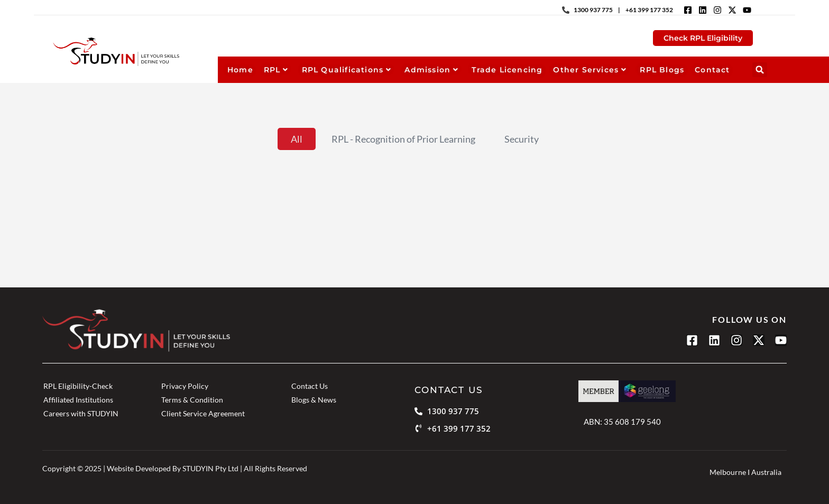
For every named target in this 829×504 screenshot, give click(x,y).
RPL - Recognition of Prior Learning (403, 139)
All (297, 139)
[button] (760, 70)
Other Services (590, 70)
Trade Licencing (507, 70)
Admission (431, 70)
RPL (276, 70)
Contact (712, 70)
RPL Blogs (662, 70)
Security (522, 139)
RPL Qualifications (347, 70)
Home (240, 70)
